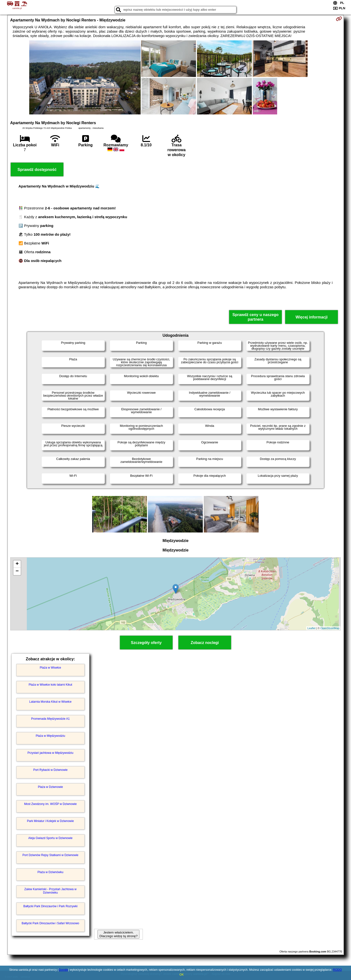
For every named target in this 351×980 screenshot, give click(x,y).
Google (63, 970)
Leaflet (311, 628)
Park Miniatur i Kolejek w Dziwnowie (50, 821)
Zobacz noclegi (205, 643)
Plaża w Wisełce (50, 668)
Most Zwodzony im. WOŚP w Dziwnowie (50, 804)
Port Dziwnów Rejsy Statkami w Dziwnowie (50, 855)
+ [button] (17, 564)
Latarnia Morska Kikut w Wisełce (50, 702)
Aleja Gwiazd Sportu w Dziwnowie (50, 838)
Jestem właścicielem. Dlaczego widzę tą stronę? (118, 934)
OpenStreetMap (330, 628)
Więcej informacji (311, 317)
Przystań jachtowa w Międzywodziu (50, 753)
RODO (337, 970)
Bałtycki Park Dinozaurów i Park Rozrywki (50, 906)
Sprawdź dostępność (37, 170)
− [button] (17, 571)
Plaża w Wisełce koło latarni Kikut (50, 685)
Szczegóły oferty (146, 643)
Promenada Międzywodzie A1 (50, 719)
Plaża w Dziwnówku (50, 872)
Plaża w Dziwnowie (50, 787)
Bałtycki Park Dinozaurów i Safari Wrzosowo (50, 923)
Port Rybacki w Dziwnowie (50, 770)
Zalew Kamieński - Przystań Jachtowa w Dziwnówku (50, 891)
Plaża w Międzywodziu (50, 736)
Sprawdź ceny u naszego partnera (255, 317)
